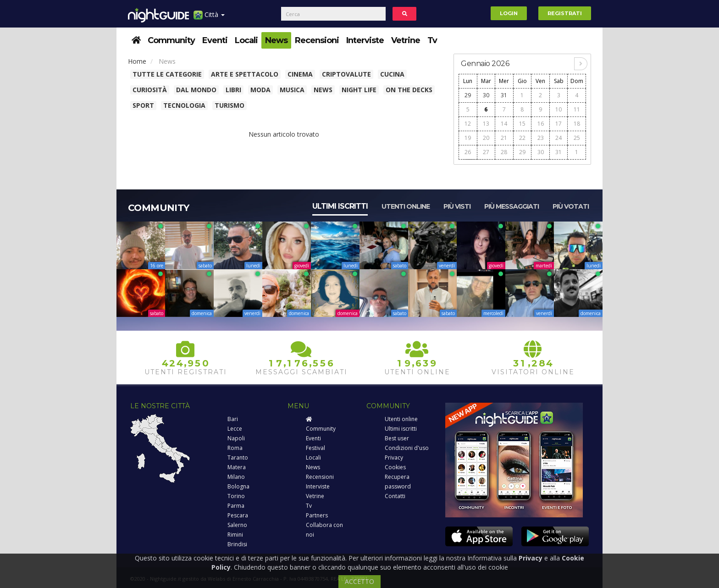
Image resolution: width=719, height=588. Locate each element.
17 (559, 124)
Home (137, 61)
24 (559, 138)
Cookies (395, 467)
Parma (236, 506)
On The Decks (409, 90)
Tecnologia (184, 105)
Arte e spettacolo (245, 74)
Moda (260, 90)
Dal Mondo (196, 90)
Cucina (392, 74)
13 (486, 124)
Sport (143, 105)
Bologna (238, 486)
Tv (432, 40)
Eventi (215, 40)
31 (504, 95)
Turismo (230, 105)
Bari (233, 419)
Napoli (236, 438)
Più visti (457, 206)
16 (541, 124)
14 (504, 124)
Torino (236, 496)
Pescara (238, 515)
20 (486, 138)
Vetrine (406, 40)
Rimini (235, 535)
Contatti (395, 496)
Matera (237, 467)
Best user (397, 438)
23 (541, 138)
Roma (235, 448)
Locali (246, 40)
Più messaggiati (512, 206)
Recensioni (317, 40)
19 (468, 138)
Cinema (300, 74)
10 (559, 109)
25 (577, 138)
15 (522, 124)
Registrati (565, 13)
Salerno (237, 525)
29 (468, 95)
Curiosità (150, 90)
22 (522, 138)
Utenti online (406, 206)
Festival (315, 448)
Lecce (235, 429)
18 (577, 124)
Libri (233, 90)
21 (504, 138)
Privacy (394, 458)
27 (486, 152)
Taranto (238, 458)
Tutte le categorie (167, 74)
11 (577, 109)
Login (509, 13)
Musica (292, 90)
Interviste (365, 40)
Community (171, 40)
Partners (317, 515)
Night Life (359, 90)
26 (468, 152)
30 (486, 95)
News (276, 40)
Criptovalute (346, 74)
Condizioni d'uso (407, 448)
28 (504, 152)
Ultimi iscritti (340, 206)
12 (468, 124)
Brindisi (237, 544)
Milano (236, 477)
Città (209, 18)
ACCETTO (359, 581)
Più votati (571, 206)
